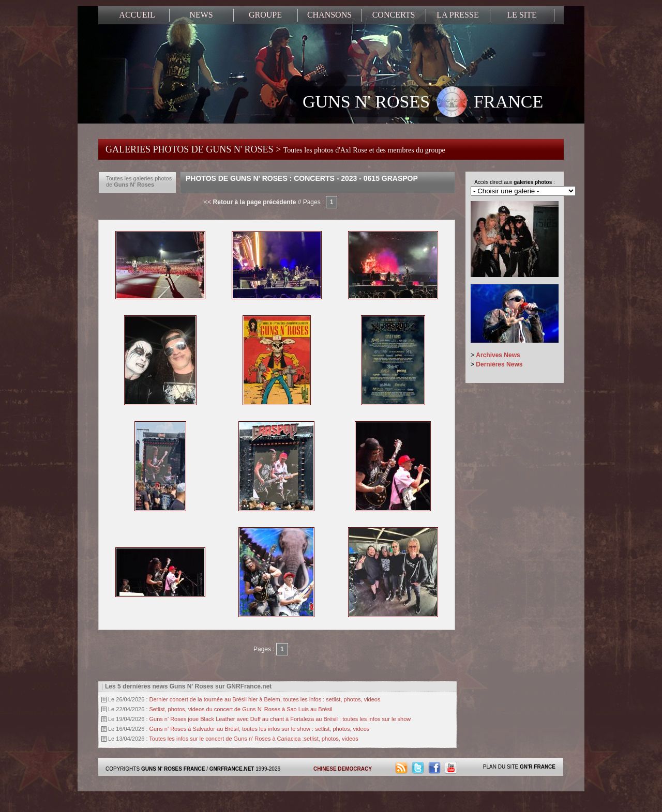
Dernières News (499, 364)
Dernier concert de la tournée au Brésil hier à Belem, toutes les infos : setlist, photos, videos (265, 699)
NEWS (201, 15)
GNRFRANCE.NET (232, 769)
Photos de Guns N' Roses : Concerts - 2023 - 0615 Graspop (302, 178)
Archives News (498, 355)
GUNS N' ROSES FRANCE (423, 103)
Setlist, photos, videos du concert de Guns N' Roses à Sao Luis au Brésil (241, 709)
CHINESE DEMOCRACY (343, 769)
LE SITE (522, 15)
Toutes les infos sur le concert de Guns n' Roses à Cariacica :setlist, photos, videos (253, 739)
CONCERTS (394, 15)
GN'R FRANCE (538, 767)
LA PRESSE (457, 15)
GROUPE (265, 15)
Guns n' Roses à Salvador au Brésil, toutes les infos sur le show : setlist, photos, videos (260, 729)
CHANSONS (329, 15)
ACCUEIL (137, 15)
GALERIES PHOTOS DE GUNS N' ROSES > (275, 149)
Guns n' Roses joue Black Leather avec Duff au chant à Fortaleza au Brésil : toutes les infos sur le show (280, 719)
